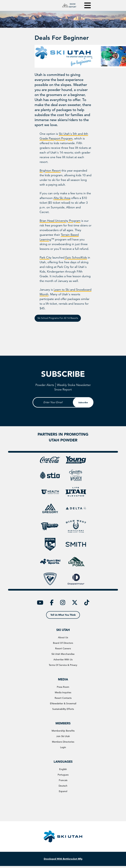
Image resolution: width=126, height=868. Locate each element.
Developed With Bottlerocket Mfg (63, 859)
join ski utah (63, 736)
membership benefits (63, 731)
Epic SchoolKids (76, 258)
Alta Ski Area (62, 198)
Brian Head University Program (60, 221)
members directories (63, 742)
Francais (63, 780)
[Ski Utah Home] (40, 5)
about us (63, 637)
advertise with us (63, 659)
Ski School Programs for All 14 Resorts (58, 318)
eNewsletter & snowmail (63, 703)
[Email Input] (63, 414)
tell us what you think (63, 615)
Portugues (63, 775)
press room (63, 687)
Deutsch (63, 786)
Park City (46, 258)
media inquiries (63, 692)
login (63, 747)
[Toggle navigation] (85, 5)
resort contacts (63, 698)
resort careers (63, 648)
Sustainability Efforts (63, 709)
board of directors (63, 643)
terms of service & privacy (63, 665)
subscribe (83, 414)
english (63, 769)
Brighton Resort (50, 171)
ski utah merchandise (63, 654)
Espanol (63, 791)
